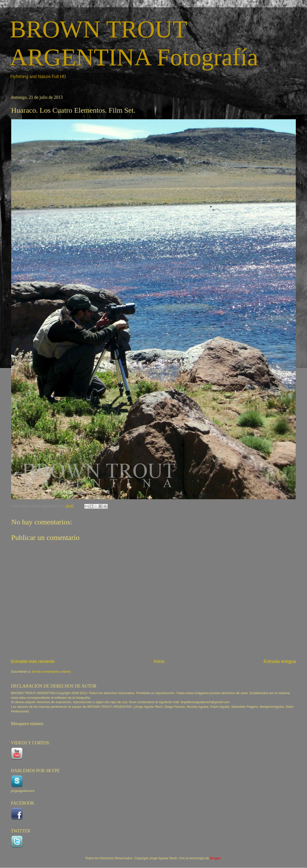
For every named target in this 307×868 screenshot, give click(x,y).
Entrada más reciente (33, 661)
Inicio (159, 661)
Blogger (215, 858)
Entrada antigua (280, 661)
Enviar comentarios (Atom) (51, 672)
